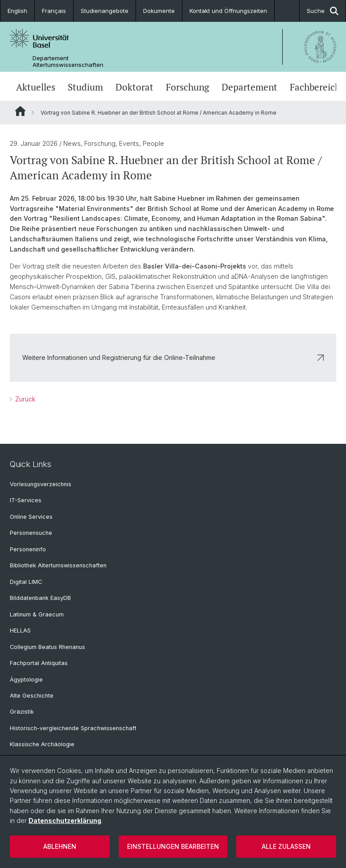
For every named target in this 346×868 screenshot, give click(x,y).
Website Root (20, 111)
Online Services (31, 517)
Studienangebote (105, 11)
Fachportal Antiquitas (39, 663)
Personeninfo (28, 549)
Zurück (24, 399)
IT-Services (26, 500)
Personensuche (31, 533)
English (17, 11)
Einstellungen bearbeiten (173, 846)
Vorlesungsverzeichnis (41, 484)
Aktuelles (36, 87)
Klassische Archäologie (42, 744)
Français (54, 11)
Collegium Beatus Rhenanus (47, 647)
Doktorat (134, 87)
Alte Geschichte (32, 696)
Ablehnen (60, 846)
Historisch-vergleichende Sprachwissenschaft (73, 728)
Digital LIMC (26, 582)
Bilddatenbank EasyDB (40, 598)
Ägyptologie (26, 680)
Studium (85, 87)
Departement (249, 87)
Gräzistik (22, 712)
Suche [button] (323, 11)
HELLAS (20, 630)
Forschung (187, 87)
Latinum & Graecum (37, 614)
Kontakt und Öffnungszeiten (228, 11)
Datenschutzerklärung (65, 820)
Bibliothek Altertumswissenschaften (58, 565)
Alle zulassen (286, 846)
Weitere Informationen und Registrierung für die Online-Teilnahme (173, 358)
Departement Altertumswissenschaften (68, 62)
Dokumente (159, 11)
